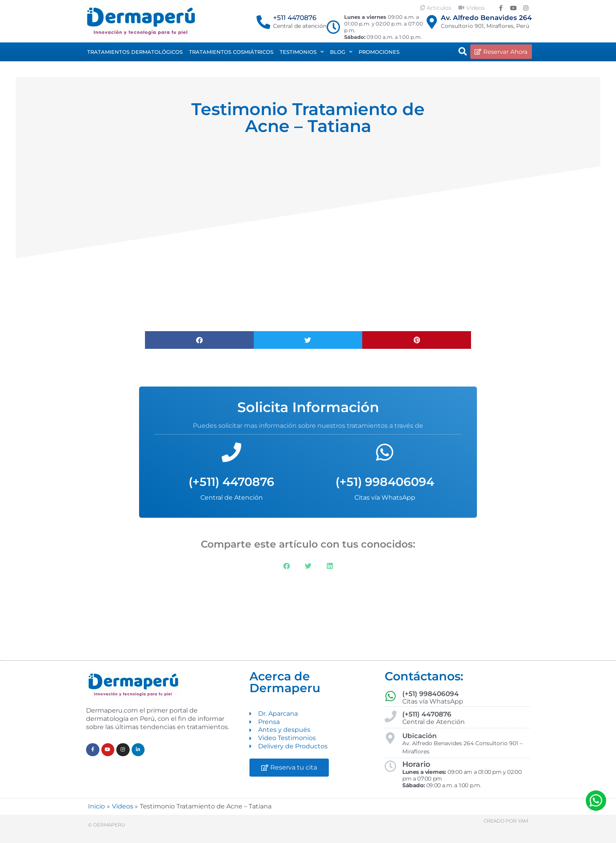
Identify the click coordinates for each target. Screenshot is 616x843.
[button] (463, 52)
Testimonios (302, 52)
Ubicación (420, 736)
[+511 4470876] (263, 22)
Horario (416, 764)
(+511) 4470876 (231, 482)
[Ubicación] (390, 738)
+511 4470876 (295, 18)
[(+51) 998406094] (385, 452)
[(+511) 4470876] (231, 452)
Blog (341, 52)
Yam (523, 821)
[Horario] (390, 766)
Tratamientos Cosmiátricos (231, 52)
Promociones (379, 52)
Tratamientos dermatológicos (135, 52)
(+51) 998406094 (385, 482)
